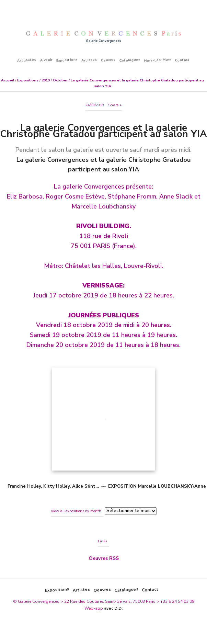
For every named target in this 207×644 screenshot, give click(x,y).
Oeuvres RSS (104, 558)
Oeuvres (108, 60)
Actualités (27, 60)
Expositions (67, 60)
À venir (47, 60)
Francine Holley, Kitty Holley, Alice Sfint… (53, 486)
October (60, 80)
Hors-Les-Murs (158, 60)
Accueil (8, 80)
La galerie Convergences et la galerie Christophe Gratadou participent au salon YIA (103, 131)
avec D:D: (113, 608)
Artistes (89, 60)
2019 (46, 80)
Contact (183, 60)
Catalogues (130, 60)
